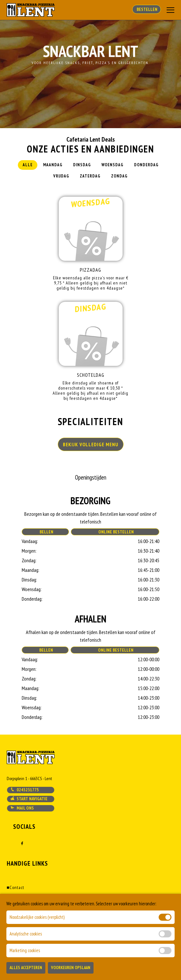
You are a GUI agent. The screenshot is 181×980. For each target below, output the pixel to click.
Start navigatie (29, 799)
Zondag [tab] (119, 176)
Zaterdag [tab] (90, 176)
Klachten (17, 921)
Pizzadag (90, 270)
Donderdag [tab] (146, 165)
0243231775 (25, 790)
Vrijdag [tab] (61, 176)
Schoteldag (91, 375)
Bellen (45, 532)
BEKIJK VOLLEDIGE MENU (91, 444)
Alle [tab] (28, 165)
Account (16, 904)
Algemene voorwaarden (31, 912)
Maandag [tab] (53, 165)
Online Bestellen (115, 532)
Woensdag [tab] (113, 165)
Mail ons (22, 808)
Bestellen (147, 9)
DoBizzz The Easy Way (137, 951)
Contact (15, 887)
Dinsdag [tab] (82, 165)
